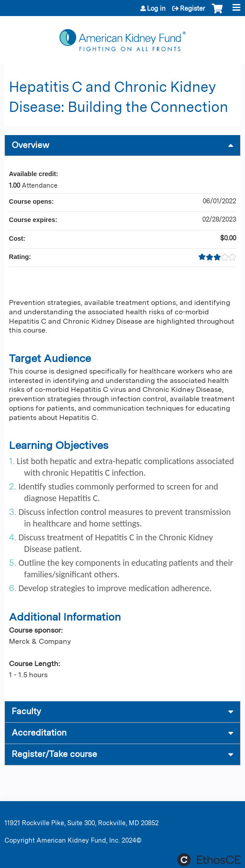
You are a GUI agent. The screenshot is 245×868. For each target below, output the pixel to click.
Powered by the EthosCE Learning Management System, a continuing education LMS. (209, 860)
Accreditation (39, 733)
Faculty (26, 711)
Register (192, 8)
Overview (31, 145)
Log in (156, 8)
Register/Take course (54, 754)
